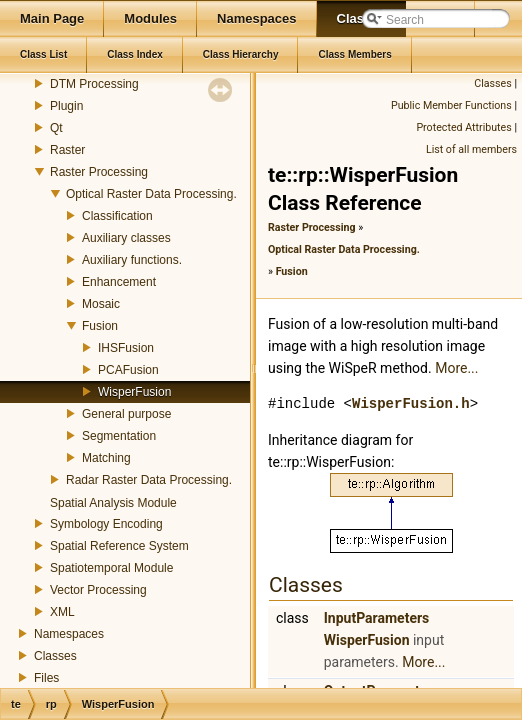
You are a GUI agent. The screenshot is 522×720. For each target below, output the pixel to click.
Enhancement (119, 282)
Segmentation (119, 436)
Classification (117, 216)
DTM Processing (94, 84)
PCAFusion (128, 370)
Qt (56, 128)
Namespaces (69, 634)
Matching (106, 458)
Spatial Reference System (119, 546)
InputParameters (377, 618)
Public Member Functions (451, 105)
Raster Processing (99, 172)
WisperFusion (134, 392)
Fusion (100, 326)
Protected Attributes (463, 127)
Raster (67, 150)
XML (62, 612)
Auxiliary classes (126, 238)
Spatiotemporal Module (111, 568)
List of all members (471, 149)
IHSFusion (126, 348)
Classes (55, 656)
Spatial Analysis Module (113, 503)
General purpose (126, 414)
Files (46, 678)
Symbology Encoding (106, 524)
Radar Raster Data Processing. (149, 480)
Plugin (66, 106)
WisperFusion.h (411, 403)
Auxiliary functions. (132, 260)
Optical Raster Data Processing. (151, 194)
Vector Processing (98, 590)
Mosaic (101, 304)
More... (456, 368)
